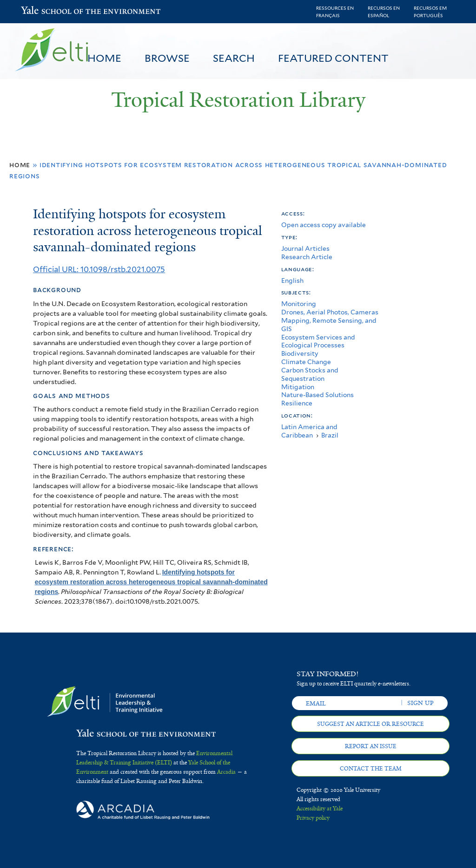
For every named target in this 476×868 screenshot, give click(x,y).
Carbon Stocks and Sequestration (310, 374)
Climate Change (306, 362)
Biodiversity (300, 353)
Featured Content (333, 58)
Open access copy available (324, 225)
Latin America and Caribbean (309, 431)
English (292, 281)
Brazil (330, 435)
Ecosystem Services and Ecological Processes (318, 341)
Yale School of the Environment (45, 11)
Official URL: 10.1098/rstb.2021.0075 (99, 269)
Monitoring (299, 304)
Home (104, 58)
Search (234, 58)
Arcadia (226, 772)
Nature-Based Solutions (317, 395)
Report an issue (371, 746)
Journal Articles (305, 248)
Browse (167, 58)
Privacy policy (313, 818)
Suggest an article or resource (370, 724)
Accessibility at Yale (320, 809)
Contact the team (371, 769)
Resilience (297, 403)
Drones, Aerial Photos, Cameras (330, 312)
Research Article (307, 257)
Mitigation (298, 387)
